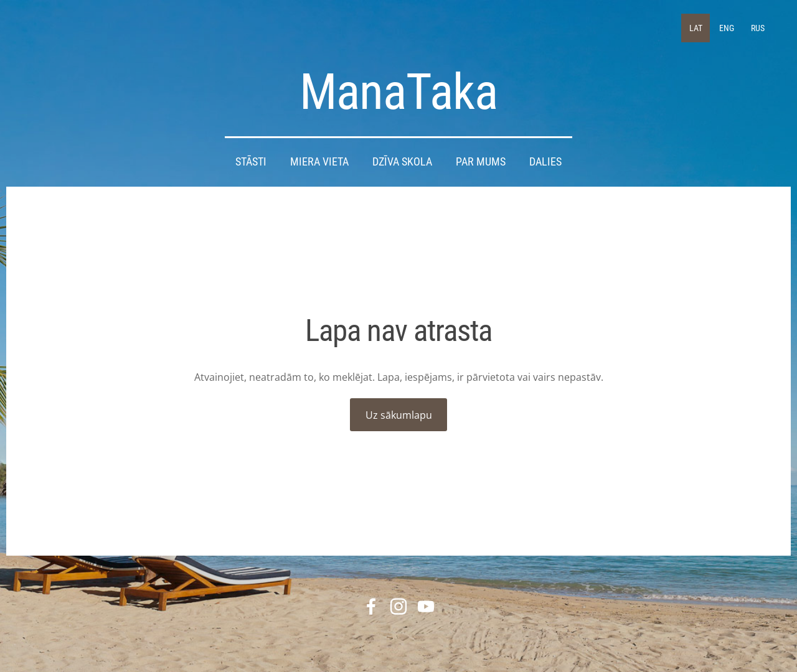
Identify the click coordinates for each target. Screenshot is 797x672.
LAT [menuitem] (696, 28)
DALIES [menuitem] (545, 162)
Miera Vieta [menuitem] (319, 162)
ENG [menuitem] (727, 28)
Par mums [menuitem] (481, 162)
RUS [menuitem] (758, 28)
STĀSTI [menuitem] (251, 162)
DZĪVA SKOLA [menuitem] (402, 162)
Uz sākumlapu (399, 415)
